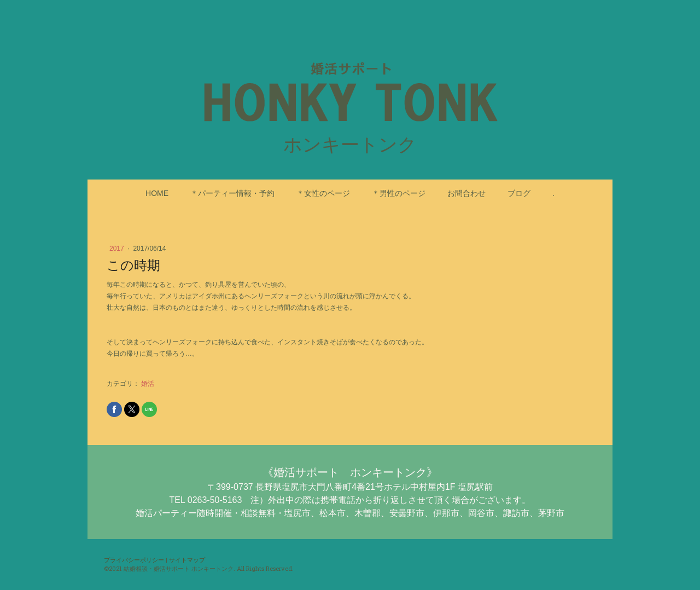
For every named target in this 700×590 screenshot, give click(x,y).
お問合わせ (466, 193)
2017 (118, 248)
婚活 (148, 384)
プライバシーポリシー (134, 560)
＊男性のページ (399, 193)
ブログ (519, 193)
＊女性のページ (323, 193)
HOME (157, 193)
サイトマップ (187, 560)
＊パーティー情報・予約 (232, 193)
